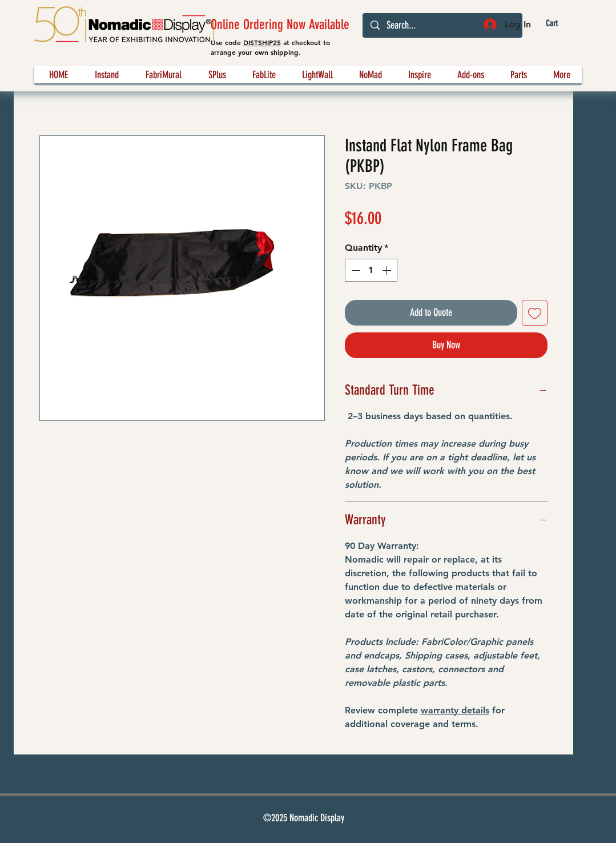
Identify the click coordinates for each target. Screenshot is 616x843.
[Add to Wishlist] (535, 313)
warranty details (455, 710)
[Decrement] (355, 270)
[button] (561, 24)
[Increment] (388, 270)
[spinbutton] (371, 270)
